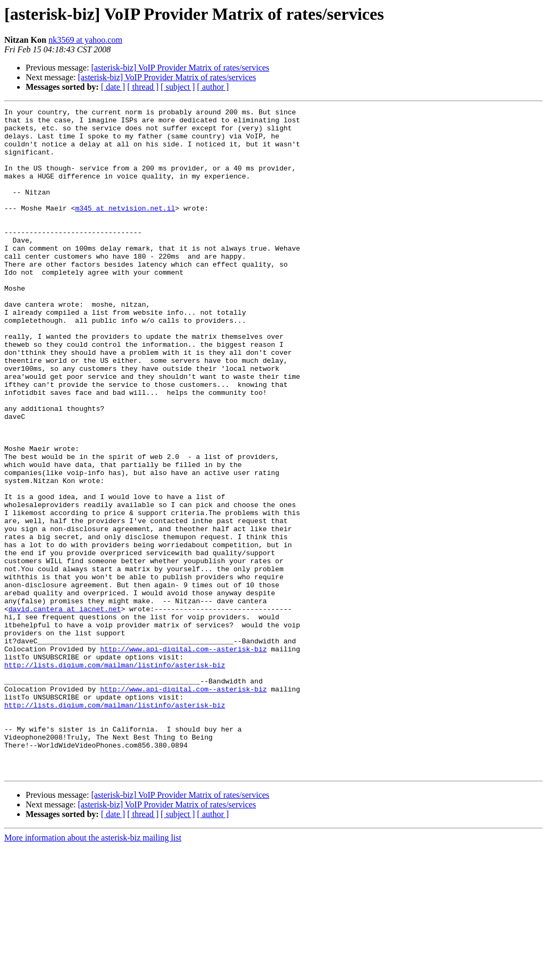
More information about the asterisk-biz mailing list (93, 971)
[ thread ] (143, 87)
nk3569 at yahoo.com (85, 40)
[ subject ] (178, 87)
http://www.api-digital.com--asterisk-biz (183, 758)
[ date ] (113, 87)
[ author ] (213, 87)
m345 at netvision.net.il (125, 229)
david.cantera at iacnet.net (65, 710)
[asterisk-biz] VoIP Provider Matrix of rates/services (180, 68)
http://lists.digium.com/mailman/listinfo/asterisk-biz (115, 777)
